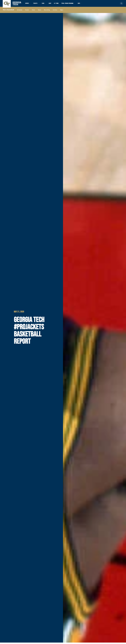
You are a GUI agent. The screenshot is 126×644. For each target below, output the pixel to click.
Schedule (20, 11)
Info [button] (86, 4)
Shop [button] (53, 4)
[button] (121, 4)
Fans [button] (45, 4)
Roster (27, 11)
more (62, 11)
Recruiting (47, 11)
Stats (33, 11)
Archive (55, 11)
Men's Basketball (8, 11)
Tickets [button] (37, 4)
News (39, 11)
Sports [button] (27, 4)
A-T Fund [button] (60, 4)
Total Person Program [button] (73, 4)
